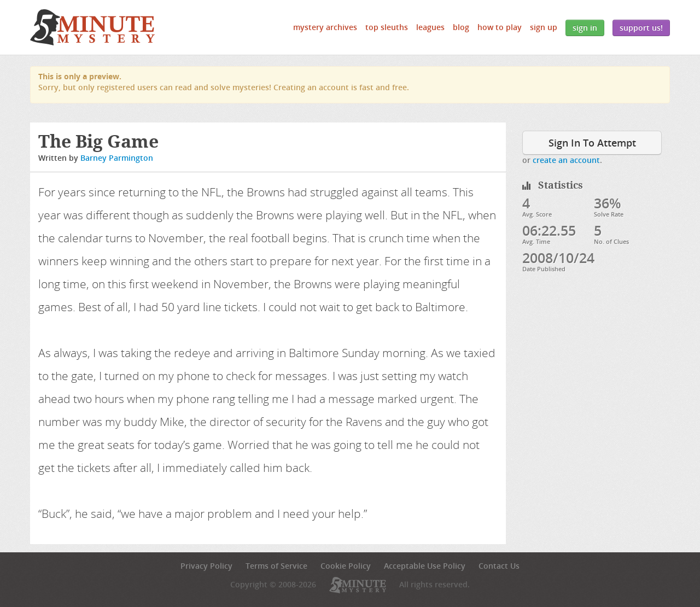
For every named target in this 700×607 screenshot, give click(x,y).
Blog (461, 27)
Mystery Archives (325, 27)
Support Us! (641, 28)
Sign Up (544, 27)
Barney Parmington (117, 158)
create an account (566, 160)
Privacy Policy (206, 566)
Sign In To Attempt (592, 143)
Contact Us (499, 566)
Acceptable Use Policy (425, 566)
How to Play (500, 27)
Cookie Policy (346, 566)
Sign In (585, 28)
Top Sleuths (387, 27)
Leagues (430, 27)
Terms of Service (276, 566)
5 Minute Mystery (92, 27)
